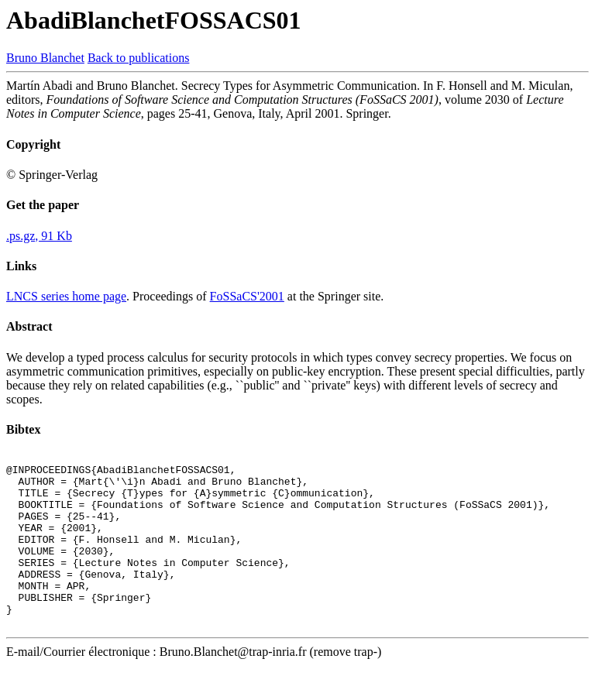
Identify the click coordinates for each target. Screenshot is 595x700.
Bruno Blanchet (45, 58)
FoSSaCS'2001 (247, 296)
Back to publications (139, 58)
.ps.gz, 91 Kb (39, 236)
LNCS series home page (66, 296)
